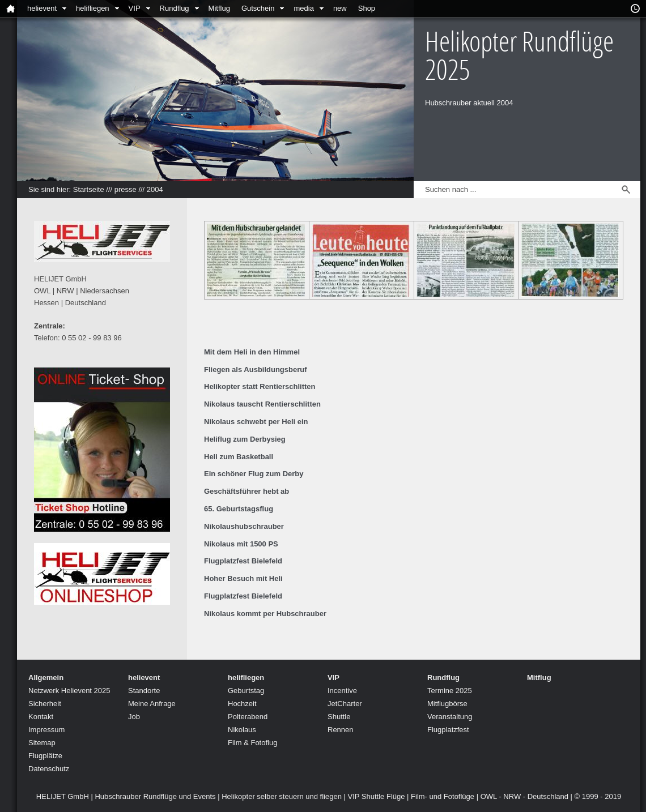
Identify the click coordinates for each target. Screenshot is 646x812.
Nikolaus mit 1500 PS (241, 544)
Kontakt (41, 717)
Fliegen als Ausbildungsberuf (256, 369)
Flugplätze (45, 756)
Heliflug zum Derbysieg (245, 439)
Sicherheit (45, 704)
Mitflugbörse (447, 704)
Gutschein (258, 8)
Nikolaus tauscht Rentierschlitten (262, 404)
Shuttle (339, 717)
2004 (155, 189)
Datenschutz (49, 769)
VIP (135, 8)
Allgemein (46, 678)
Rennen (341, 730)
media (303, 8)
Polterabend (248, 717)
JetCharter (345, 704)
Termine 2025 (450, 691)
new (340, 8)
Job (134, 717)
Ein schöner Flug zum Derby (254, 474)
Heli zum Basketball (239, 457)
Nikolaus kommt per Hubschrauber (265, 614)
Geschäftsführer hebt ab (246, 491)
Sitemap (42, 743)
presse (126, 189)
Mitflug (219, 8)
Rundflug (175, 8)
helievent (42, 8)
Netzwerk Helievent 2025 (69, 691)
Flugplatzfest (448, 730)
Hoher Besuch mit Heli (243, 578)
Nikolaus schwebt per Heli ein (256, 422)
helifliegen (93, 8)
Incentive (342, 691)
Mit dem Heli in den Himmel (252, 352)
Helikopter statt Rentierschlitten (260, 386)
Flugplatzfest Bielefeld (243, 561)
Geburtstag (246, 691)
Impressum (46, 730)
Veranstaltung (450, 717)
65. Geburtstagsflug (239, 509)
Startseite (89, 189)
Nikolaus (242, 730)
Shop (367, 8)
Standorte (144, 691)
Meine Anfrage (152, 704)
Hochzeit (242, 704)
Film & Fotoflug (252, 743)
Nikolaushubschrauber (244, 526)
